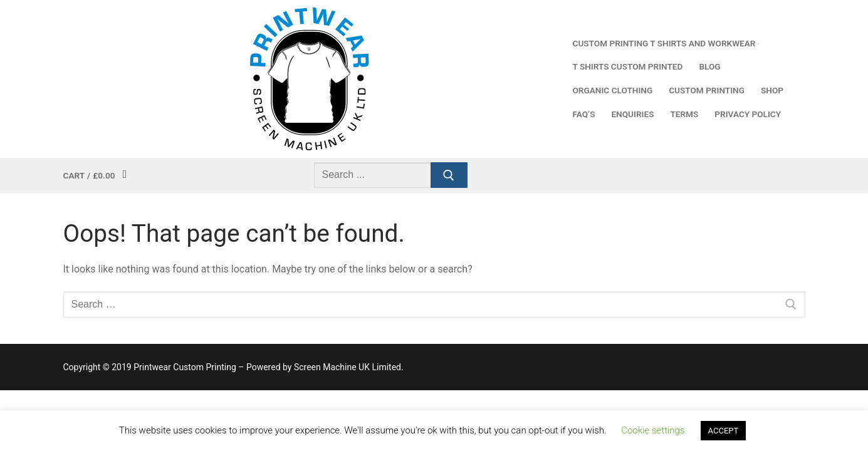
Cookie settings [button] (653, 430)
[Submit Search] (449, 175)
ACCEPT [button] (724, 431)
